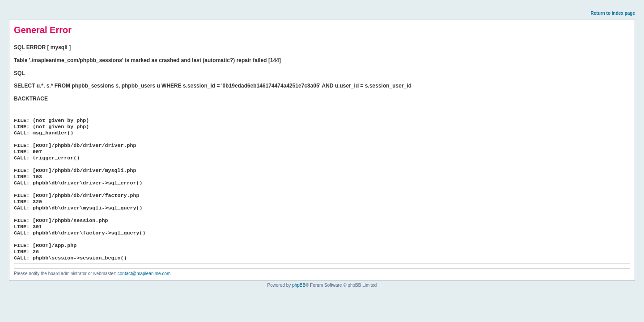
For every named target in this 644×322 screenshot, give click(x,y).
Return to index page (613, 13)
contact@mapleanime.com (144, 274)
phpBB (299, 285)
